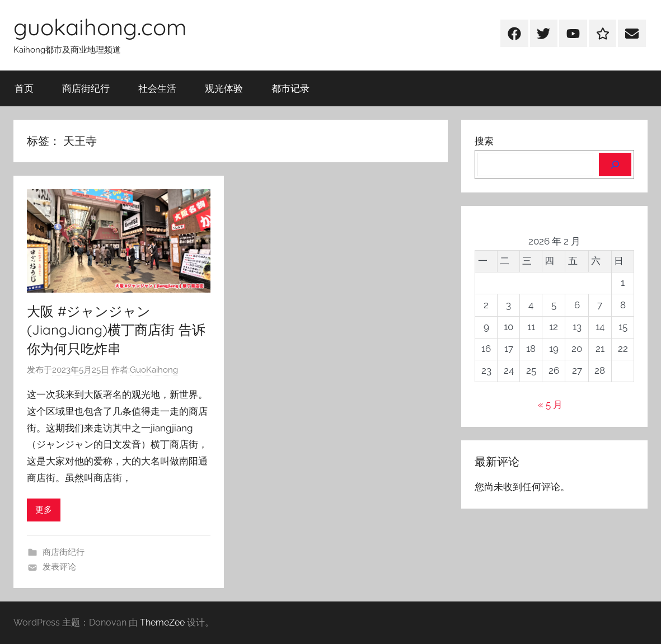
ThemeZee (162, 622)
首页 (24, 88)
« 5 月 (550, 405)
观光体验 (224, 88)
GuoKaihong (154, 370)
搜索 (484, 141)
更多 (44, 510)
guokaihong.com (100, 27)
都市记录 (290, 88)
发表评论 (59, 567)
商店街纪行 (86, 88)
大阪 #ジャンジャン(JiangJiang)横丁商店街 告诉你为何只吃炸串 (116, 330)
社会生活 (157, 88)
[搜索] (615, 164)
